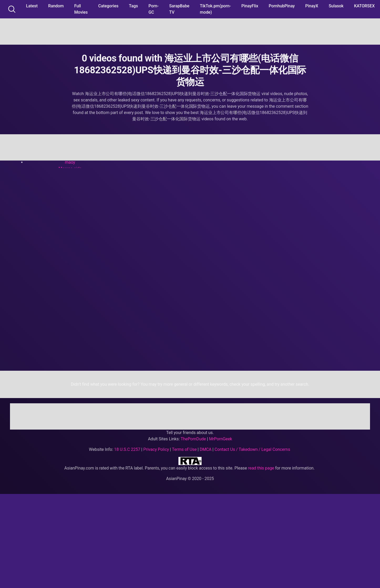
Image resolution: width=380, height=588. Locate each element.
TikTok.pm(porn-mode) (215, 9)
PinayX (312, 6)
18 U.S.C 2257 (127, 449)
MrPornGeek (220, 439)
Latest (32, 6)
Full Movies (81, 9)
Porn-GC (154, 9)
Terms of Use (184, 449)
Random (56, 6)
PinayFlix (250, 6)
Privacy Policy (156, 449)
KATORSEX (364, 6)
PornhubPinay (282, 6)
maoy (70, 162)
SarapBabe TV (179, 9)
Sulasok (336, 6)
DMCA (206, 449)
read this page (261, 468)
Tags (133, 6)
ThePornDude (193, 439)
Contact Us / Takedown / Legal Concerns (252, 449)
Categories (108, 6)
